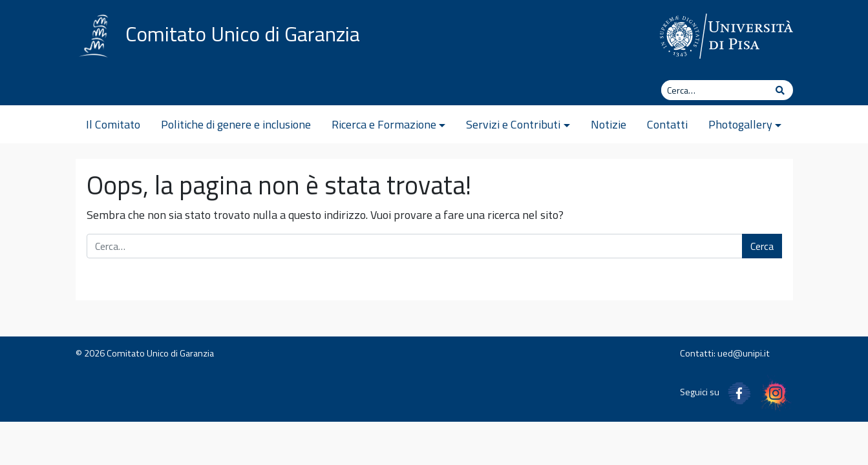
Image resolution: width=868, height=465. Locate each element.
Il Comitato (113, 124)
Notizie (609, 124)
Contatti (667, 124)
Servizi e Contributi (513, 124)
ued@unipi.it (744, 353)
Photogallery (740, 124)
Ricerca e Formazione (384, 124)
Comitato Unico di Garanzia (243, 34)
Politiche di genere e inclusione (236, 124)
